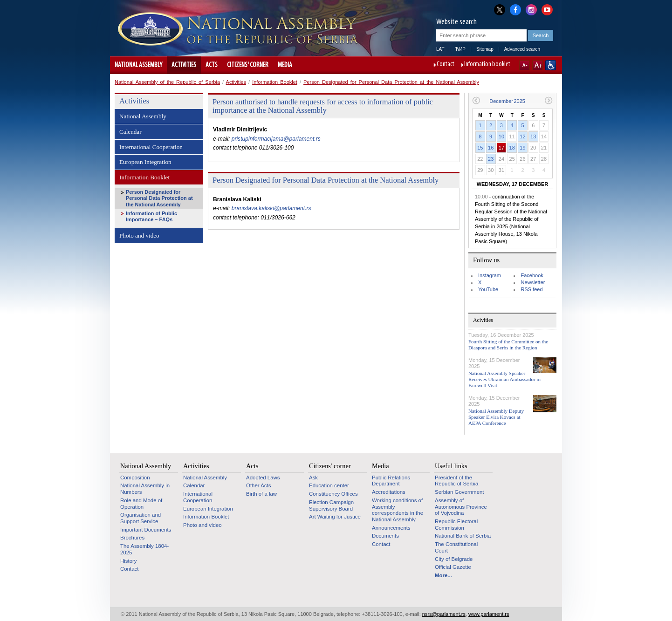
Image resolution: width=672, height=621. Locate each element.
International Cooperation (151, 147)
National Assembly (138, 65)
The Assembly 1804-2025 (144, 549)
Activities (184, 65)
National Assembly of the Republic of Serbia (167, 82)
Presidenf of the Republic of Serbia (456, 481)
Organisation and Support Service (141, 518)
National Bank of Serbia (463, 536)
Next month (549, 100)
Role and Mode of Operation (141, 504)
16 (491, 148)
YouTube (488, 289)
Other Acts (258, 485)
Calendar (130, 132)
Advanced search (522, 49)
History (129, 561)
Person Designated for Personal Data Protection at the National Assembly (391, 82)
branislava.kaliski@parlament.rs (271, 208)
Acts (212, 65)
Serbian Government (459, 492)
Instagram (490, 275)
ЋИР (460, 49)
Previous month (476, 100)
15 (480, 148)
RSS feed (531, 289)
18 (512, 148)
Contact (446, 65)
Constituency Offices (333, 494)
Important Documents (146, 530)
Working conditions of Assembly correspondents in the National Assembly (398, 510)
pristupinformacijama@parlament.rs (276, 139)
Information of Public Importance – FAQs (151, 216)
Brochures (132, 538)
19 (522, 148)
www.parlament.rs (489, 614)
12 (522, 136)
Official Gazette (453, 567)
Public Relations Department (391, 481)
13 (533, 136)
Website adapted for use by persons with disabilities (551, 65)
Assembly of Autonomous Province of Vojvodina (461, 507)
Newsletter (533, 282)
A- (525, 65)
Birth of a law (261, 494)
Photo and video (139, 235)
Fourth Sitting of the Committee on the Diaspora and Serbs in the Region (508, 345)
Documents (385, 536)
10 (501, 136)
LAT (440, 49)
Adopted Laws (263, 478)
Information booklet (487, 65)
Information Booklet (275, 82)
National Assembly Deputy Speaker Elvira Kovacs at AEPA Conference (496, 417)
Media (285, 65)
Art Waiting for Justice (335, 517)
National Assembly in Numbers (145, 489)
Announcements (391, 528)
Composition (135, 478)
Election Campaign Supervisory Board (331, 505)
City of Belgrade (454, 559)
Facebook (532, 275)
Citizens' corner (248, 65)
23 (491, 159)
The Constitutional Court (456, 547)
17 (501, 148)
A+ (538, 65)
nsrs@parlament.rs (444, 614)
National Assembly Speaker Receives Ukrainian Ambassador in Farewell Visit (504, 379)
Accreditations (389, 492)
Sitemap (485, 49)
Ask (313, 478)
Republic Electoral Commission (456, 525)
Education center (329, 485)
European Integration (145, 162)
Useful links (451, 466)
